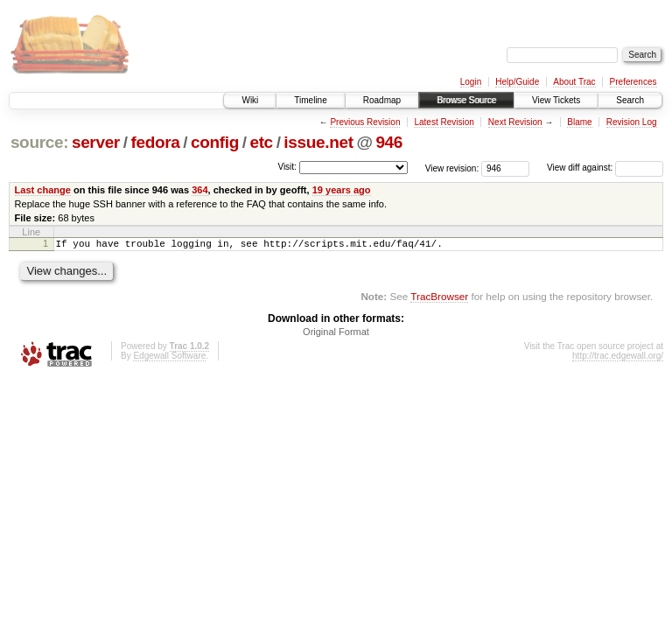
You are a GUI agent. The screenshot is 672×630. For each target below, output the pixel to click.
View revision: (452, 168)
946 (389, 142)
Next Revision (515, 122)
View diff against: (605, 168)
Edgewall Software (169, 358)
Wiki (250, 100)
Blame (579, 122)
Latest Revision (444, 122)
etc (261, 142)
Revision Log (632, 122)
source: (39, 142)
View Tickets (556, 100)
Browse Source (466, 100)
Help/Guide (517, 82)
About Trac (574, 82)
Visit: (287, 167)
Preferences (633, 82)
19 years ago (342, 190)
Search (630, 100)
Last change (43, 190)
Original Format (336, 334)
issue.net (318, 142)
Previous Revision (365, 122)
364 (199, 190)
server (96, 142)
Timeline (310, 100)
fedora (155, 142)
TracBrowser (439, 299)
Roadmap (382, 100)
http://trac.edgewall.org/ (618, 358)
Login (471, 82)
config (215, 142)
